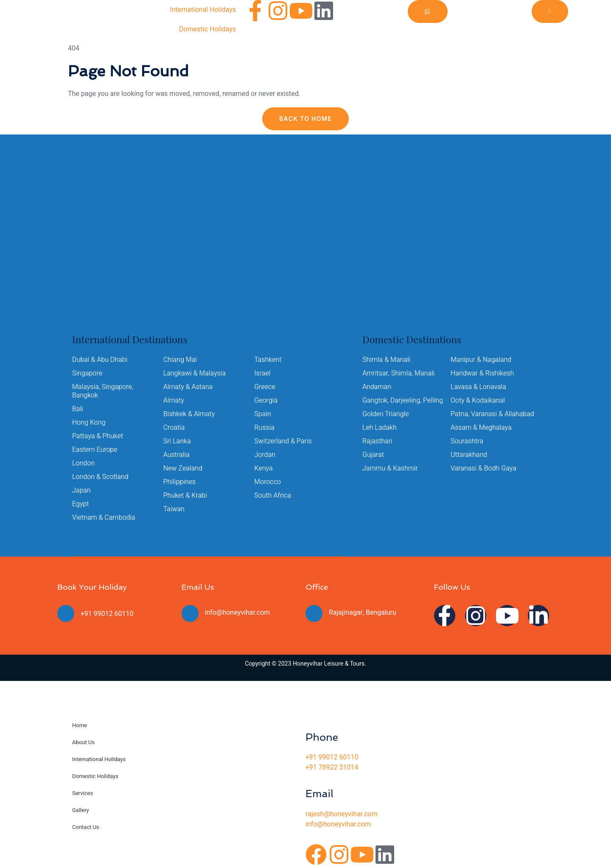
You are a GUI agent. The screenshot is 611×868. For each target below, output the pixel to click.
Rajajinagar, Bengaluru (363, 613)
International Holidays (203, 10)
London (83, 463)
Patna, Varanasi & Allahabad (492, 414)
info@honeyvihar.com (238, 613)
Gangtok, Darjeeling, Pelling (403, 400)
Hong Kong (89, 423)
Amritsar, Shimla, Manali (398, 373)
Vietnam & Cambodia (104, 518)
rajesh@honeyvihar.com (342, 814)
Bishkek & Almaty (189, 414)
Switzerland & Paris (283, 441)
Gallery (81, 810)
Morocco (268, 482)
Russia (264, 428)
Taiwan (174, 509)
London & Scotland (100, 477)
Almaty (174, 400)
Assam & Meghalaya (481, 428)
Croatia (174, 428)
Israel (262, 373)
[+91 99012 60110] (66, 613)
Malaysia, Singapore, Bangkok (103, 391)
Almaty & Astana (188, 387)
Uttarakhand (469, 455)
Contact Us (86, 827)
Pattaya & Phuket (98, 436)
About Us (83, 742)
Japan (81, 490)
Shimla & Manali (386, 360)
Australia (177, 455)
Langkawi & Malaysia (195, 373)
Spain (263, 414)
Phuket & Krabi (185, 496)
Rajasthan (377, 441)
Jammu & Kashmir (390, 468)
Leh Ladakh (380, 428)
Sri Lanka (177, 441)
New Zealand (183, 468)
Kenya (263, 468)
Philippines (180, 482)
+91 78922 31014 (332, 767)
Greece (265, 387)
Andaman (377, 387)
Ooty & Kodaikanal (478, 400)
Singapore (87, 373)
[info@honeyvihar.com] (190, 613)
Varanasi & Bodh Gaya (483, 468)
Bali (78, 409)
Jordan (265, 455)
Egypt (81, 504)
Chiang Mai (180, 360)
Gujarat (373, 455)
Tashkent (268, 360)
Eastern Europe (95, 450)
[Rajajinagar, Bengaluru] (314, 613)
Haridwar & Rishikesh (482, 373)
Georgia (266, 400)
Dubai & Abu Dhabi (100, 360)
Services (83, 793)
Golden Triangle (386, 414)
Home (80, 725)
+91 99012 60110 (107, 614)
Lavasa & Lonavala (478, 387)
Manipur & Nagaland (481, 360)
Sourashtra (467, 441)
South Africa (273, 496)
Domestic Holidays (207, 29)
